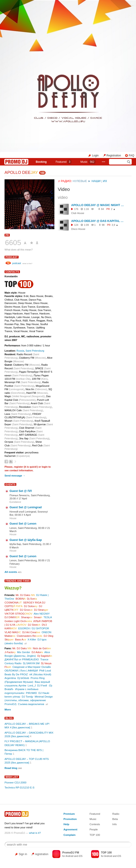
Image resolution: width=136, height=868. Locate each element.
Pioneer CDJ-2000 (15, 782)
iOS (81, 856)
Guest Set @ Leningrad (26, 507)
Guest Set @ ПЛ (21, 491)
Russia (20, 351)
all (25, 643)
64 (102, 209)
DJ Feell (42, 685)
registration (42, 854)
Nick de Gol (42, 648)
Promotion (70, 819)
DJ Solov (31, 606)
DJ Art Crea (31, 632)
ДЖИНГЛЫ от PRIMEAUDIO (22, 659)
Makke (10, 636)
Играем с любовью (27, 689)
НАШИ (96, 181)
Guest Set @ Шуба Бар (26, 540)
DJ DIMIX (12, 617)
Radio (116, 814)
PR (7, 235)
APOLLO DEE (21, 173)
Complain (69, 835)
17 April (23, 498)
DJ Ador (37, 652)
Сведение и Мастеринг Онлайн (32, 667)
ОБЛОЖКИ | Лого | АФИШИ (21, 670)
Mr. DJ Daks (25, 595)
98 (103, 225)
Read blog (11, 768)
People (94, 829)
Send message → (15, 476)
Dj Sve (32, 599)
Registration (114, 156)
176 (76, 209)
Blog (9, 718)
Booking (41, 162)
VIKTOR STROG (18, 614)
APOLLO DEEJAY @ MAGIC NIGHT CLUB (98, 205)
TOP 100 (95, 835)
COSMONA (13, 602)
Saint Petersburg (35, 351)
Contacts (12, 272)
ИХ (105, 181)
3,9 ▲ (115, 225)
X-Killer (32, 639)
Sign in (23, 854)
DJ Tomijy (27, 697)
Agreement (70, 829)
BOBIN (21, 599)
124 (76, 225)
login (45, 467)
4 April (27, 515)
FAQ (131, 156)
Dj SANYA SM (31, 663)
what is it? (35, 833)
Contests (95, 824)
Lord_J (32, 685)
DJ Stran (41, 610)
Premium (69, 814)
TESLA (48, 617)
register (18, 467)
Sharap (27, 617)
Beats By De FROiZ (16, 674)
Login (95, 156)
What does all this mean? (19, 250)
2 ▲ (113, 209)
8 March (14, 547)
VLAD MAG (13, 632)
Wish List (12, 777)
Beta (115, 819)
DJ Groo (26, 610)
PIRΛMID (31, 693)
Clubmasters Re (29, 636)
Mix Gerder (24, 652)
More (8, 709)
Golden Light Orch (18, 621)
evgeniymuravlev (15, 693)
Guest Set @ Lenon (23, 524)
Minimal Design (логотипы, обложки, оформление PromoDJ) (29, 700)
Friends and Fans (18, 581)
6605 (13, 243)
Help (66, 824)
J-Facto (10, 652)
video (63, 197)
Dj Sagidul (45, 656)
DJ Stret (34, 625)
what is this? (27, 264)
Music (88, 162)
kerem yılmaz (12, 697)
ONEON (47, 632)
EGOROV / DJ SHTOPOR (34, 628)
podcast (12, 257)
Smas (38, 617)
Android (69, 856)
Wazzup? (13, 588)
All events (11, 572)
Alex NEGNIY (42, 614)
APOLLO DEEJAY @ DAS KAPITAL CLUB (98, 221)
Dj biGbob (23, 678)
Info (115, 824)
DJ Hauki (44, 693)
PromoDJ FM (71, 853)
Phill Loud (45, 670)
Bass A (21, 639)
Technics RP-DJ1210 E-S (19, 787)
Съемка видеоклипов (31, 704)
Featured (63, 162)
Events (10, 484)
